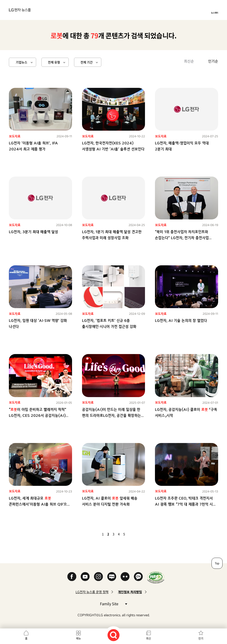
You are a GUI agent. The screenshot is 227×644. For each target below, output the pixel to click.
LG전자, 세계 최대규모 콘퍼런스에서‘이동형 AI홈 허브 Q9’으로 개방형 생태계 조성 (40, 504)
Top (217, 563)
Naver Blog (112, 577)
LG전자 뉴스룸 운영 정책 (92, 592)
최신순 (189, 61)
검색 (113, 635)
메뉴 (78, 638)
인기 (201, 638)
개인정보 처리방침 (130, 592)
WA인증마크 (156, 577)
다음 (132, 534)
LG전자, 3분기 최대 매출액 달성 (33, 232)
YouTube (85, 577)
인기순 (213, 61)
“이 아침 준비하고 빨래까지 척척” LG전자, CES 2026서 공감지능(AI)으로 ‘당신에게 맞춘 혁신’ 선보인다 (38, 415)
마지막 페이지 (137, 534)
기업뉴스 (22, 62)
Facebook (72, 577)
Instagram (98, 577)
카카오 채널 (138, 577)
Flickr (125, 577)
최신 (149, 638)
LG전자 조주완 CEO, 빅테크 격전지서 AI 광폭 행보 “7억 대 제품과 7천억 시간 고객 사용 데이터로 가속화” (186, 504)
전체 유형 (54, 62)
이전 (95, 534)
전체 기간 (87, 62)
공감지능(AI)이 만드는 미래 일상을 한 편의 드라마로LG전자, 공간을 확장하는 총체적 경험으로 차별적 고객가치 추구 (112, 415)
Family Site (113, 604)
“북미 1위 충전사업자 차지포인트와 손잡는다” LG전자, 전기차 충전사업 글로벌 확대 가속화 (182, 238)
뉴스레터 (215, 13)
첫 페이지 (90, 534)
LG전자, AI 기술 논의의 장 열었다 (181, 320)
